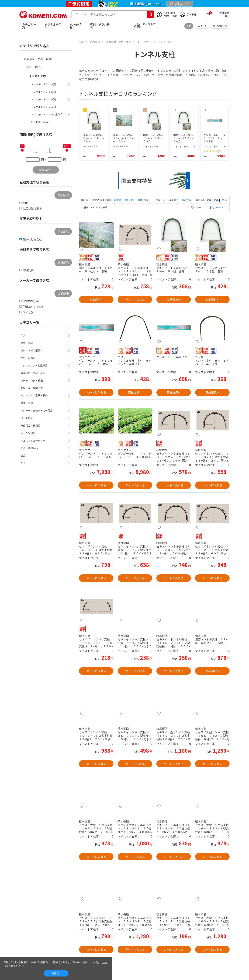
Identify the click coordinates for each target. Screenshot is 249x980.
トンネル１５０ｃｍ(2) (43, 92)
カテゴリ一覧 (29, 26)
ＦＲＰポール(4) (40, 122)
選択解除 (63, 195)
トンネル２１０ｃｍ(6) (43, 107)
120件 (223, 200)
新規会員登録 (220, 26)
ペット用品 (27, 418)
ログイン (202, 26)
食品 (23, 456)
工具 (23, 335)
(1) (219, 151)
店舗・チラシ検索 (100, 26)
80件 (216, 200)
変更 (189, 26)
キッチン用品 (28, 433)
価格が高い (144, 200)
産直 (23, 463)
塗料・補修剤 (28, 358)
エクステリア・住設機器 (34, 365)
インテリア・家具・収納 (34, 395)
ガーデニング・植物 (32, 381)
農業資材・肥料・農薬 (38, 59)
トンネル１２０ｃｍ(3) (43, 84)
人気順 (108, 200)
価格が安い (130, 200)
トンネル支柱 (38, 76)
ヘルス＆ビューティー (33, 441)
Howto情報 (76, 26)
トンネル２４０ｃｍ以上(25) (47, 114)
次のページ (217, 208)
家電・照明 (27, 403)
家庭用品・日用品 (30, 426)
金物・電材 (27, 343)
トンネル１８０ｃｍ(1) (43, 99)
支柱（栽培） (35, 67)
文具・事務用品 (29, 448)
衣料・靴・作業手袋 (32, 388)
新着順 (118, 200)
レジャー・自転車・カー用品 (37, 411)
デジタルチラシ (53, 26)
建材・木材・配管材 (32, 350)
